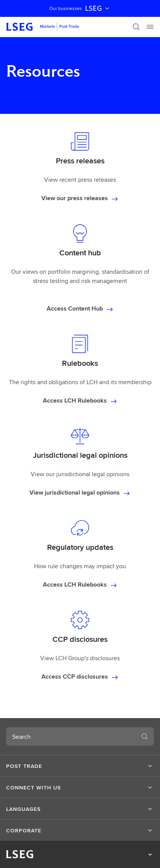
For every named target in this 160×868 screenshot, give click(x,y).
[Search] (136, 27)
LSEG (98, 8)
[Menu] (150, 27)
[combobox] (71, 736)
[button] (80, 766)
